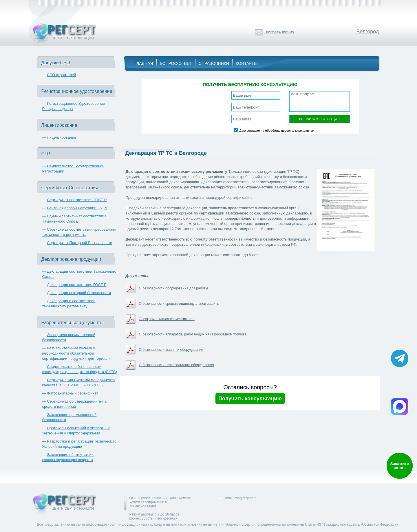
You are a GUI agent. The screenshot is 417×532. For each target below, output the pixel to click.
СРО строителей (61, 75)
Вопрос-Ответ (176, 63)
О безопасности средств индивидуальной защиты (179, 304)
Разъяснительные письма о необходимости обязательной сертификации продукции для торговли (76, 353)
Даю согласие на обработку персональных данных (277, 131)
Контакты (247, 63)
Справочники (214, 63)
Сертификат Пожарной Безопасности (80, 243)
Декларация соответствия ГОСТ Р (77, 285)
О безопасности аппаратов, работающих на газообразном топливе (193, 334)
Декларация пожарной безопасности (79, 293)
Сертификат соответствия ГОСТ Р (77, 200)
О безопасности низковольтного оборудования (177, 365)
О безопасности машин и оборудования (171, 350)
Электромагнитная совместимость (167, 319)
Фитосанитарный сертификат (73, 393)
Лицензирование (62, 137)
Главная (144, 63)
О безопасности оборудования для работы (174, 288)
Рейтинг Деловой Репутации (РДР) (77, 208)
